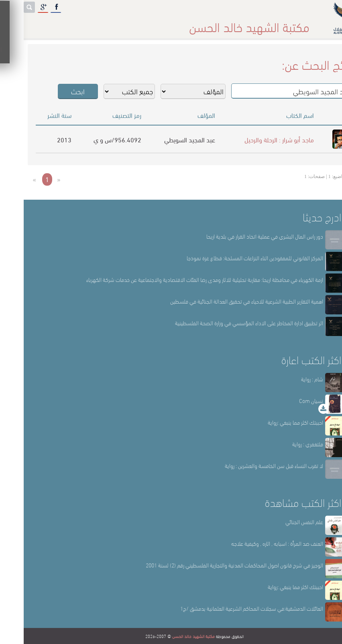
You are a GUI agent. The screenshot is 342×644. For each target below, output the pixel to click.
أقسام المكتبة (191, 24)
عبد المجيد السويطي (166, 139)
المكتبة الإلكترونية (68, 24)
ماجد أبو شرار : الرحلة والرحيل (255, 139)
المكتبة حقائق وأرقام (132, 24)
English (19, 24)
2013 (41, 139)
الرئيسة (277, 24)
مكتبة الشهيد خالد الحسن (170, 636)
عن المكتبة (238, 24)
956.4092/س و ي (94, 139)
